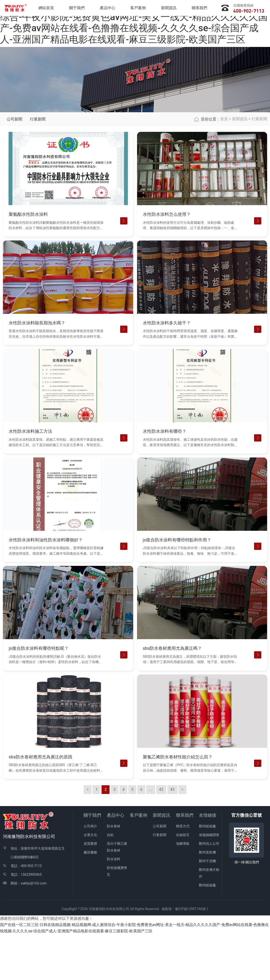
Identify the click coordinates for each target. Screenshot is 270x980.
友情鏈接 (208, 861)
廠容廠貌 (90, 898)
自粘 (110, 881)
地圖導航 (183, 890)
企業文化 (90, 881)
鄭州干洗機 (207, 907)
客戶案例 (139, 861)
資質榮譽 (90, 890)
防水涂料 (114, 905)
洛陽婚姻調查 (209, 881)
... (151, 835)
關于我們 (92, 861)
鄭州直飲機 (207, 898)
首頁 (224, 165)
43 (172, 835)
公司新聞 (15, 165)
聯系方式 (183, 872)
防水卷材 (114, 872)
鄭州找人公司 (209, 890)
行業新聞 (38, 165)
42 (161, 835)
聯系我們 (185, 861)
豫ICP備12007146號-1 (192, 955)
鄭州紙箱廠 (207, 872)
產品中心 (116, 861)
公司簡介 (90, 872)
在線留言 (183, 881)
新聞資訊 (240, 165)
